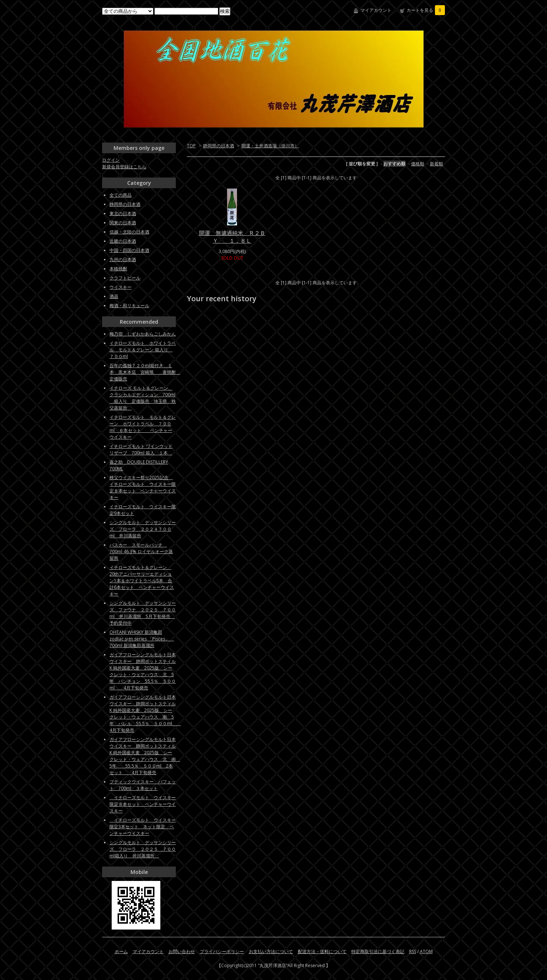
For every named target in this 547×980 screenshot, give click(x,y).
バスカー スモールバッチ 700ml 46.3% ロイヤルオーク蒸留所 (141, 552)
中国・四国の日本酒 (129, 250)
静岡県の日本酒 (219, 146)
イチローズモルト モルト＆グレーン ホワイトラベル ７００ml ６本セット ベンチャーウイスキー (143, 427)
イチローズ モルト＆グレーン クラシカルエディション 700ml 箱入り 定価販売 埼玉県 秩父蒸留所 (143, 398)
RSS (413, 951)
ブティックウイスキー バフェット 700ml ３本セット (143, 785)
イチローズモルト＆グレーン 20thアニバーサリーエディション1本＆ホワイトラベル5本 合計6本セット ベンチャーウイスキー (142, 581)
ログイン (111, 160)
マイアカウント (376, 10)
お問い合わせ (182, 951)
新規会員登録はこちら (124, 167)
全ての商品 (121, 195)
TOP (191, 146)
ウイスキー (121, 287)
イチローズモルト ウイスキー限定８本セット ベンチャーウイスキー (143, 804)
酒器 (114, 296)
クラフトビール (125, 278)
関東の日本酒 (123, 223)
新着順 (436, 164)
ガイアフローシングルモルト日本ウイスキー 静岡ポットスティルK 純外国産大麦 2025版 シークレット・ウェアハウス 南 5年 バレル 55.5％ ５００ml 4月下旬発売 (145, 714)
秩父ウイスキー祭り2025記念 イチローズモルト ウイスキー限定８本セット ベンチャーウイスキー (143, 487)
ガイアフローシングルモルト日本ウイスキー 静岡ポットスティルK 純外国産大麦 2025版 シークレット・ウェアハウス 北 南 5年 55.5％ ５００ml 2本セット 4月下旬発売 (145, 756)
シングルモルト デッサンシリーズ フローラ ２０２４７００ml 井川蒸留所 (143, 529)
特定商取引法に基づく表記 (378, 951)
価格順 (418, 164)
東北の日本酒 (123, 213)
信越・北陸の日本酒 (129, 232)
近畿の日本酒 (123, 241)
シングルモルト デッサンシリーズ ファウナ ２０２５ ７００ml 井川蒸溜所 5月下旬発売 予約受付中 (143, 613)
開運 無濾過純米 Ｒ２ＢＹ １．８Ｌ (232, 237)
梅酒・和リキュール (129, 305)
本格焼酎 (118, 269)
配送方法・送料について (322, 951)
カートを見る (426, 10)
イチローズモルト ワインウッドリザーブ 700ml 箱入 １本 (141, 449)
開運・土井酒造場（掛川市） (270, 146)
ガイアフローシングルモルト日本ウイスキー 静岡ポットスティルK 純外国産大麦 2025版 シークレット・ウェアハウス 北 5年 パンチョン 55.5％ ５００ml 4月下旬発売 (143, 671)
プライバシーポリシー (222, 951)
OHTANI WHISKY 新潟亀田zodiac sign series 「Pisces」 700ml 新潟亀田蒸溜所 (142, 639)
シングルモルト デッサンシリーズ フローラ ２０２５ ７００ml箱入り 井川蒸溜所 (143, 849)
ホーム (121, 951)
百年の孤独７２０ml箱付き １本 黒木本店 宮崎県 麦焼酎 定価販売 (145, 372)
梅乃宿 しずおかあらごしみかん (143, 334)
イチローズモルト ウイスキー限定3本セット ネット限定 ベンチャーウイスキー (143, 827)
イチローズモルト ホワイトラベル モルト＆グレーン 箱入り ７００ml (143, 350)
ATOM (426, 951)
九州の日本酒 (123, 259)
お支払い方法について (271, 951)
